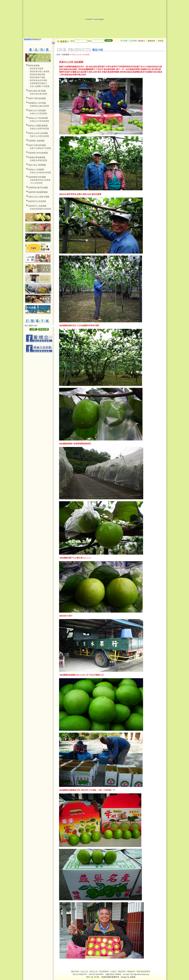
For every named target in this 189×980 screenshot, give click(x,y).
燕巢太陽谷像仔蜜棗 (38, 94)
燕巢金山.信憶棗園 (36, 170)
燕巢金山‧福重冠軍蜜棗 (38, 126)
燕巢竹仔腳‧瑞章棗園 (37, 145)
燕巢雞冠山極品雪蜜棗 (39, 106)
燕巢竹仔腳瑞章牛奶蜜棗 (40, 148)
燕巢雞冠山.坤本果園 (37, 103)
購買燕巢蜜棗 (34, 66)
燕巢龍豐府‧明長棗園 (37, 177)
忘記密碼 (133, 41)
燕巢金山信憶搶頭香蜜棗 (40, 172)
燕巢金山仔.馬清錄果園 (38, 118)
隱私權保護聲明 (143, 971)
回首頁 (161, 41)
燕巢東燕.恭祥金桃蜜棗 (38, 153)
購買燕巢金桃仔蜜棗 (38, 80)
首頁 (58, 55)
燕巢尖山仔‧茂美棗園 (37, 111)
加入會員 (124, 41)
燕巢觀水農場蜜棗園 (37, 157)
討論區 (113, 971)
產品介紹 (94, 971)
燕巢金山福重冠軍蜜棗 (39, 129)
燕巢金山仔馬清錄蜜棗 (39, 121)
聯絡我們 (122, 971)
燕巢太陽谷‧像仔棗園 (37, 91)
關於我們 (75, 971)
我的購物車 (104, 971)
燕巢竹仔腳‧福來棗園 (37, 98)
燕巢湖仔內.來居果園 (37, 201)
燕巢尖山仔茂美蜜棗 (38, 113)
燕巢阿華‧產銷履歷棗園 (38, 192)
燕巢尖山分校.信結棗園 (38, 133)
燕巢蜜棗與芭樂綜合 (38, 83)
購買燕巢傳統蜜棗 (38, 74)
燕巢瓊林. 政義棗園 (36, 141)
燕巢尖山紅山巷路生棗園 (39, 197)
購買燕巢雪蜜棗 (37, 69)
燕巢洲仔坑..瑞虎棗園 (37, 206)
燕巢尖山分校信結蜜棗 (39, 136)
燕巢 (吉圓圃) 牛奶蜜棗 (40, 86)
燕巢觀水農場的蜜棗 (38, 160)
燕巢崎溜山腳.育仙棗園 (38, 188)
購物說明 (152, 41)
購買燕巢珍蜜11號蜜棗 (39, 71)
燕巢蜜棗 (66, 55)
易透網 (133, 977)
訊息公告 (84, 971)
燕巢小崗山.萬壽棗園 (37, 165)
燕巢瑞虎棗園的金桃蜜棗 (40, 209)
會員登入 (142, 41)
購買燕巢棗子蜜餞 (38, 77)
